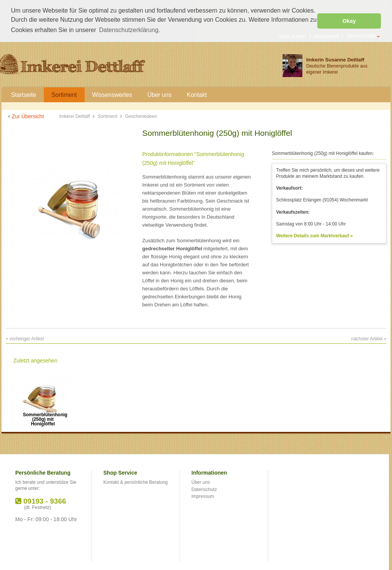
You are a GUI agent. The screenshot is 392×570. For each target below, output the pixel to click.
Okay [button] (349, 21)
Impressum (203, 496)
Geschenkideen (141, 116)
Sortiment (108, 116)
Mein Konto (293, 35)
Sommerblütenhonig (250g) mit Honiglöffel (43, 416)
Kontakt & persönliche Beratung (136, 482)
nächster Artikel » (369, 338)
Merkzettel (327, 35)
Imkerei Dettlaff (75, 116)
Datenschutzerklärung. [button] (130, 30)
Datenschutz (204, 489)
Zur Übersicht (28, 116)
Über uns (201, 482)
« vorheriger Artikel (25, 338)
